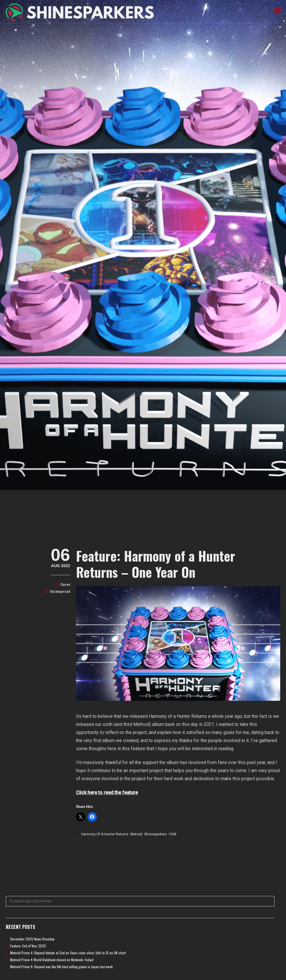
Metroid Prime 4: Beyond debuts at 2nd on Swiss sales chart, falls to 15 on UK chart (68, 953)
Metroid (136, 834)
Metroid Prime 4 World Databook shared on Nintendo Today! (52, 960)
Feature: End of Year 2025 (28, 946)
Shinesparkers (156, 834)
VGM (172, 834)
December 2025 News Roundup (32, 939)
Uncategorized (60, 591)
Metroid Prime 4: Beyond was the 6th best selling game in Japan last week (61, 967)
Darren (65, 584)
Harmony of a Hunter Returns (105, 834)
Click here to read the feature (107, 792)
